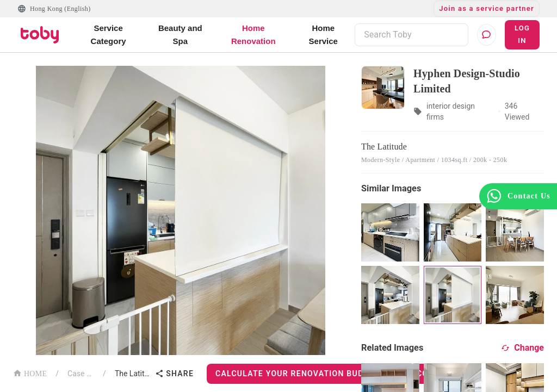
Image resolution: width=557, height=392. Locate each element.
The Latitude (133, 374)
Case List (81, 374)
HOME (30, 373)
